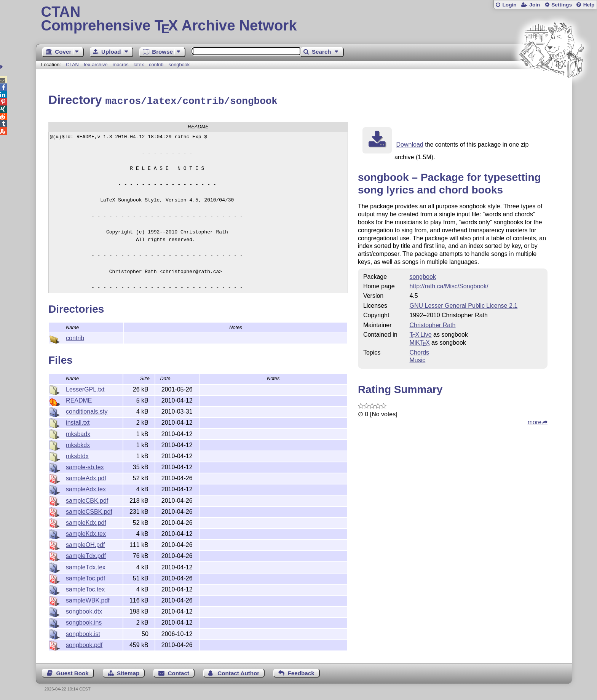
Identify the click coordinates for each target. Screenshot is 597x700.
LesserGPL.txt (85, 388)
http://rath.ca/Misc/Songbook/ (449, 285)
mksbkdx (78, 444)
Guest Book (73, 672)
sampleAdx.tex (86, 488)
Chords (419, 351)
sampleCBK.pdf (87, 499)
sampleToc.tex (85, 588)
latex (139, 65)
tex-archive (96, 65)
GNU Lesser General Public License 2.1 (463, 304)
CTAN (72, 65)
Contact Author (238, 672)
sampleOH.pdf (85, 544)
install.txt (78, 421)
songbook (179, 65)
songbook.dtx (84, 610)
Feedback (301, 672)
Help (589, 5)
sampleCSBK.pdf (89, 511)
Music (417, 359)
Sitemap (128, 672)
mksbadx (78, 433)
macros (121, 65)
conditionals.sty (87, 410)
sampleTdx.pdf (86, 555)
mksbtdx (77, 455)
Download (410, 143)
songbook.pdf (84, 644)
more (535, 421)
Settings (562, 5)
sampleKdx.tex (86, 533)
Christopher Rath (432, 324)
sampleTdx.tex (86, 566)
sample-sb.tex (85, 466)
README (79, 399)
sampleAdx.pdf (86, 477)
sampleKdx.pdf (86, 522)
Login (509, 5)
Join (535, 5)
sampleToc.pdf (85, 577)
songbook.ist (83, 633)
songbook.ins (84, 621)
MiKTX (419, 341)
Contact (179, 672)
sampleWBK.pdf (88, 599)
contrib (156, 65)
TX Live (420, 333)
